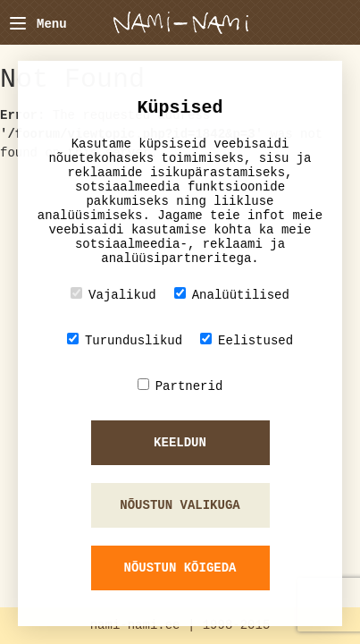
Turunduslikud (125, 340)
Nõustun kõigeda (180, 568)
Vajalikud (113, 295)
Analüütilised (232, 295)
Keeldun (180, 443)
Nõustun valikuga (180, 505)
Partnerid (180, 386)
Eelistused (247, 340)
